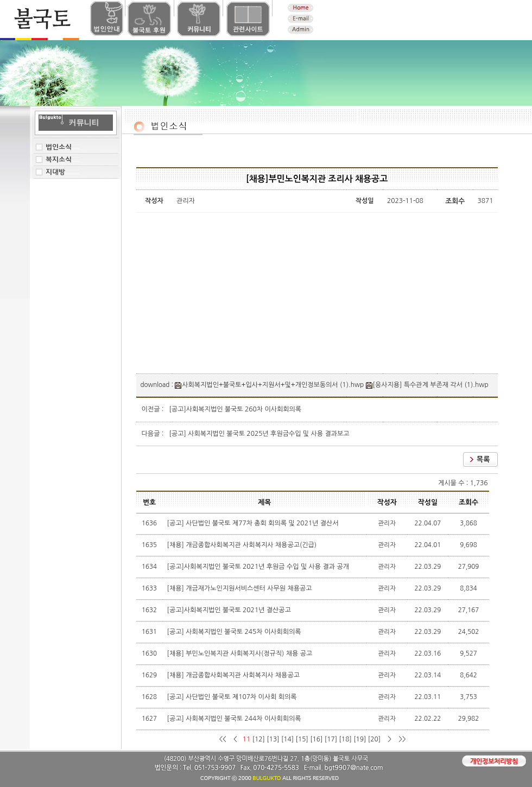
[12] (259, 739)
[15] (302, 739)
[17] (331, 739)
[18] (346, 739)
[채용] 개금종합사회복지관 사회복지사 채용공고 (235, 675)
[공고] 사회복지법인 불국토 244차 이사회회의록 (235, 719)
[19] (360, 739)
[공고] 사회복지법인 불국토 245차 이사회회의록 (235, 632)
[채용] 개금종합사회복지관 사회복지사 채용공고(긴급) (243, 545)
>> (401, 739)
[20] (374, 739)
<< (223, 739)
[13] (273, 739)
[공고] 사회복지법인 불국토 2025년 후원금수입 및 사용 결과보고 (259, 434)
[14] (287, 739)
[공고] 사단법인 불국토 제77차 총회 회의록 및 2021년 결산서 (254, 523)
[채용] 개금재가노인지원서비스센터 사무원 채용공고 (240, 588)
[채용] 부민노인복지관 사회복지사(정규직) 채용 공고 (241, 653)
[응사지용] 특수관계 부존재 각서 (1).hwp (427, 385)
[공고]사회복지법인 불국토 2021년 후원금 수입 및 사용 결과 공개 (259, 567)
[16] (316, 739)
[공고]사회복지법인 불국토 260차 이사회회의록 (236, 409)
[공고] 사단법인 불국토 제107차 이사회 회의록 (233, 697)
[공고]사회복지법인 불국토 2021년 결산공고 (230, 610)
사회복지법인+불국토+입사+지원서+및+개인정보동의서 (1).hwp (269, 385)
